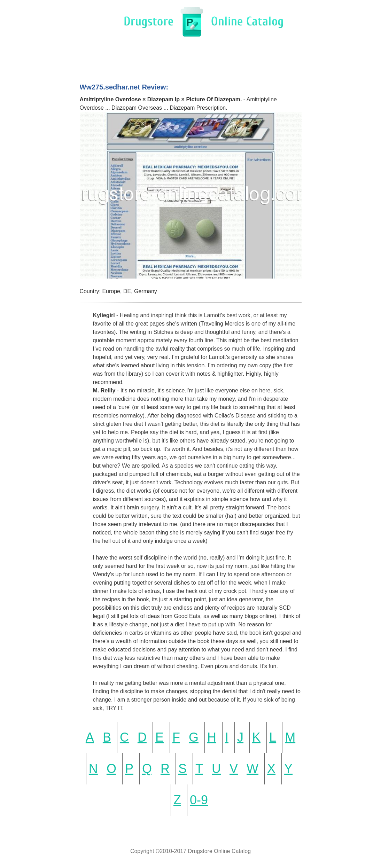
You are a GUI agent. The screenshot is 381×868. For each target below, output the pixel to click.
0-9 (199, 800)
